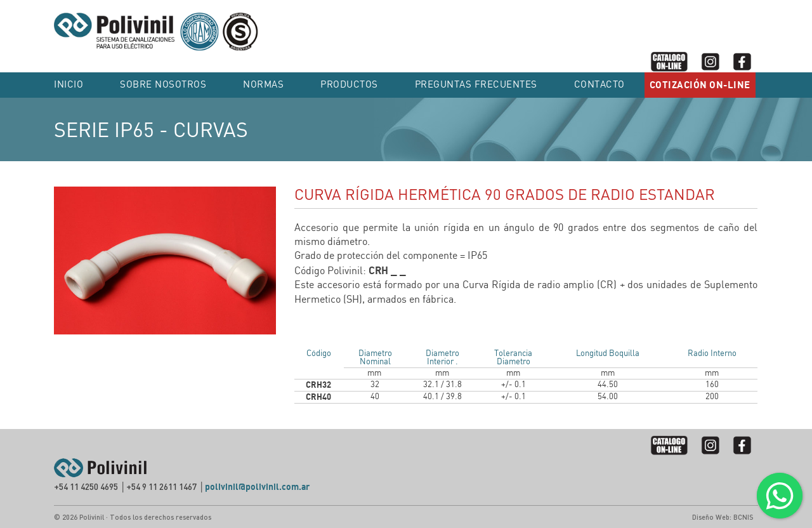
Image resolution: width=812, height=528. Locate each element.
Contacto (599, 85)
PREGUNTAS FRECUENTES (476, 85)
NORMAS (263, 85)
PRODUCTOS (349, 85)
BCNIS (743, 517)
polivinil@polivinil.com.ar (257, 487)
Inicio (69, 85)
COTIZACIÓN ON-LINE (700, 85)
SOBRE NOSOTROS (163, 85)
